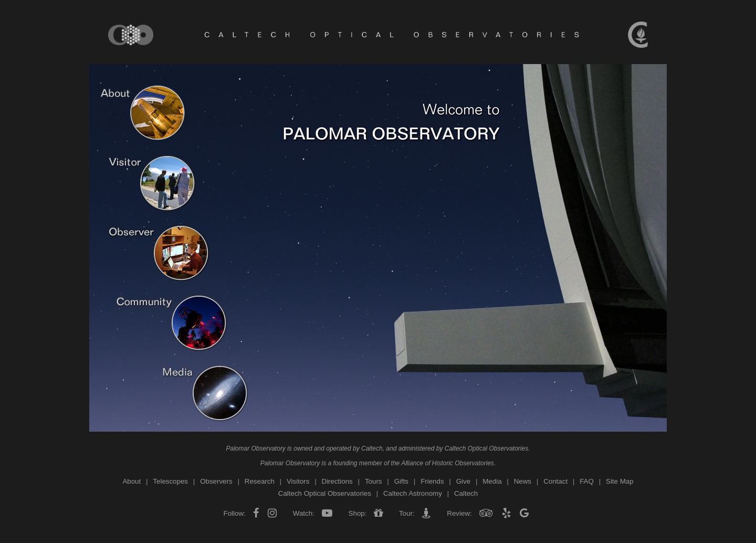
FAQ (587, 481)
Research (260, 481)
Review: (460, 513)
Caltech (372, 448)
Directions (337, 481)
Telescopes (170, 481)
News (523, 481)
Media (492, 481)
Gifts (401, 481)
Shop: (358, 513)
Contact (555, 481)
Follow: (236, 513)
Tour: (407, 513)
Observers (216, 481)
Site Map (620, 481)
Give (463, 481)
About (132, 481)
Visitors (298, 481)
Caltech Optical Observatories (486, 448)
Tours (374, 481)
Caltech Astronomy (413, 493)
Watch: (303, 513)
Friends (432, 481)
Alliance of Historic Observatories (448, 463)
